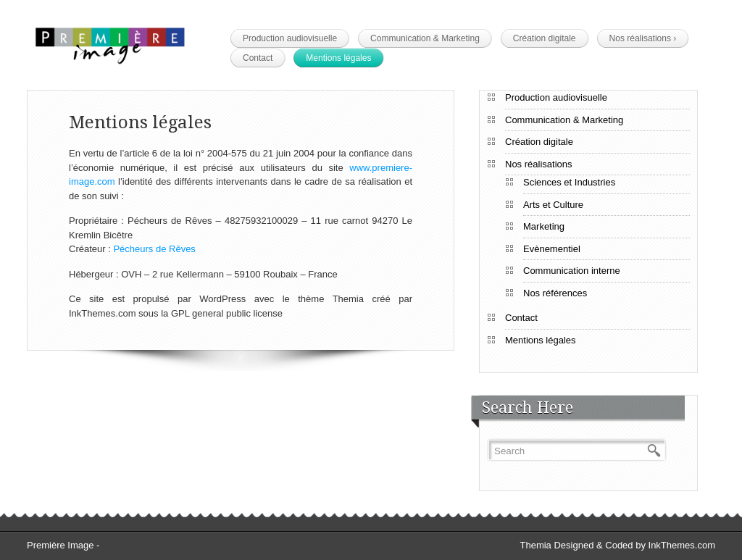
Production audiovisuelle (290, 38)
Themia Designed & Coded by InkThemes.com (617, 545)
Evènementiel (552, 249)
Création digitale (545, 38)
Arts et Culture (553, 205)
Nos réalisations (643, 38)
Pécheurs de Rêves (154, 249)
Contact (258, 58)
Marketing (544, 226)
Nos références (555, 293)
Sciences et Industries (569, 182)
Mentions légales (338, 58)
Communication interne (572, 271)
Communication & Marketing (425, 38)
